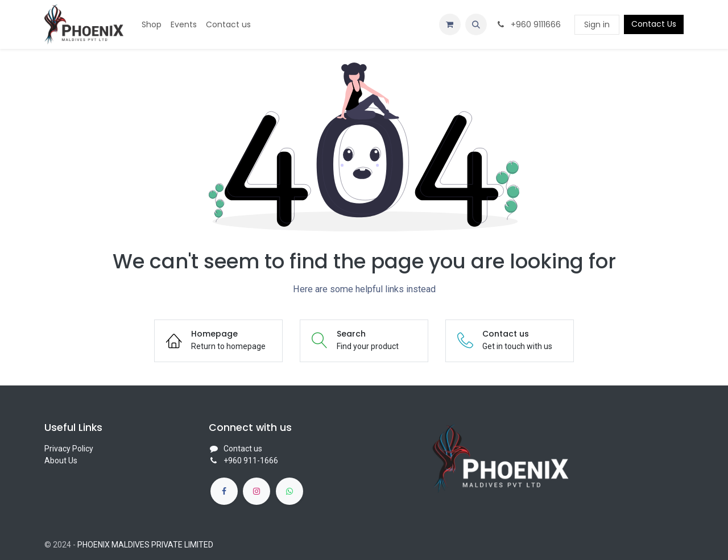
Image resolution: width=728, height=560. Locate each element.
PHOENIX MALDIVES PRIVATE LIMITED (145, 545)
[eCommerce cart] (450, 24)
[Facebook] (224, 491)
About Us (61, 461)
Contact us (243, 449)
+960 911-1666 (251, 461)
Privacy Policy (69, 449)
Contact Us (654, 24)
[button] (476, 24)
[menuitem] (152, 25)
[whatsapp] (289, 491)
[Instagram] (257, 491)
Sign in (597, 24)
